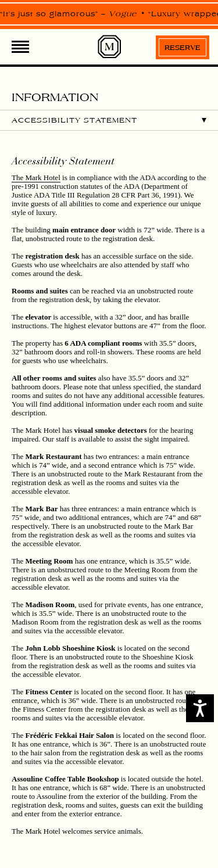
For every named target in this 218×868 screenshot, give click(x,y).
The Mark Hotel (36, 177)
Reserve (183, 48)
